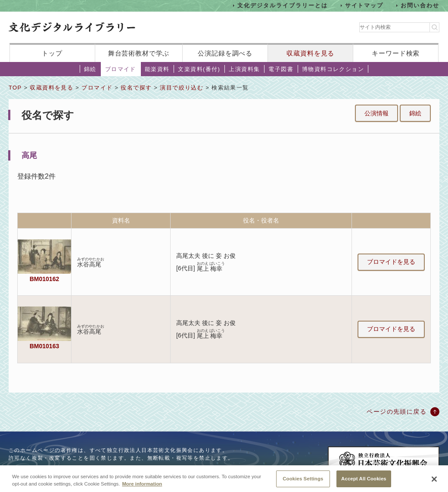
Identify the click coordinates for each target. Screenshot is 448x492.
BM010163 (44, 346)
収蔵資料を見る (310, 53)
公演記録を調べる (225, 53)
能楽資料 (157, 69)
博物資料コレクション (333, 69)
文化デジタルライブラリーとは (282, 5)
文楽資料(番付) (199, 69)
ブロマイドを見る (391, 262)
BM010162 (44, 279)
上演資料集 (244, 69)
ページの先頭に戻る (397, 412)
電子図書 (281, 69)
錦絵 (90, 69)
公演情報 (376, 113)
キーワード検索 (396, 53)
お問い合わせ (420, 5)
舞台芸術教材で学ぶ (139, 53)
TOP (15, 88)
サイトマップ (364, 5)
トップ (52, 53)
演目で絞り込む (182, 88)
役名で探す (136, 88)
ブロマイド (121, 69)
